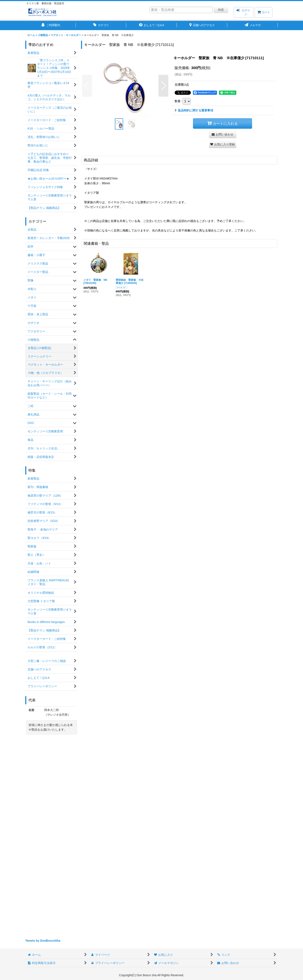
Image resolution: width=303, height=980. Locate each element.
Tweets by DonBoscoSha (43, 941)
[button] (87, 86)
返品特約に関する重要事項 (194, 110)
